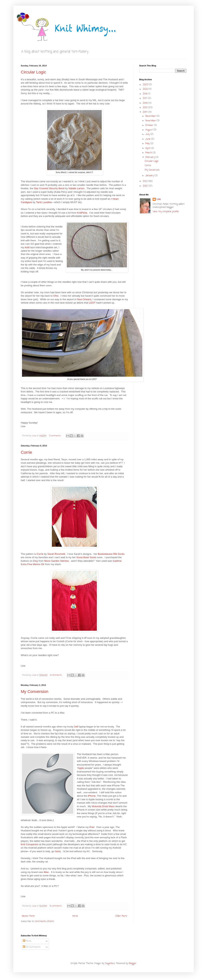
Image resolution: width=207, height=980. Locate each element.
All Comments (32, 947)
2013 (145, 181)
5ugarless (110, 964)
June (148, 139)
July (148, 134)
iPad (92, 827)
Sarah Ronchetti (56, 554)
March (149, 153)
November (151, 121)
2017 (145, 98)
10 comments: (56, 906)
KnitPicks (82, 213)
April (148, 148)
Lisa (158, 199)
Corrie (27, 452)
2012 (146, 186)
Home (75, 916)
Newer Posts (28, 916)
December (151, 116)
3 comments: (55, 436)
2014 (145, 112)
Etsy (36, 561)
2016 (146, 103)
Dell (76, 727)
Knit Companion (30, 844)
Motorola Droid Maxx (103, 806)
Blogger (133, 964)
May (148, 144)
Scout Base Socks (86, 557)
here (57, 851)
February (150, 157)
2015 (145, 108)
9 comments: (56, 675)
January (150, 176)
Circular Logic (34, 72)
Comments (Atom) (44, 922)
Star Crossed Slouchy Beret (49, 188)
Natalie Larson (76, 188)
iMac (46, 872)
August (149, 130)
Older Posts (121, 916)
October (150, 125)
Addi (27, 247)
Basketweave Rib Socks (111, 554)
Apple (81, 768)
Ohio (56, 296)
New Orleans (84, 299)
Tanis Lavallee (44, 202)
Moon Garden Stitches (56, 561)
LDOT (92, 303)
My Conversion (35, 692)
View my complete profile (166, 212)
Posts (27, 941)
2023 (146, 85)
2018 (145, 94)
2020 (146, 89)
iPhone (92, 796)
